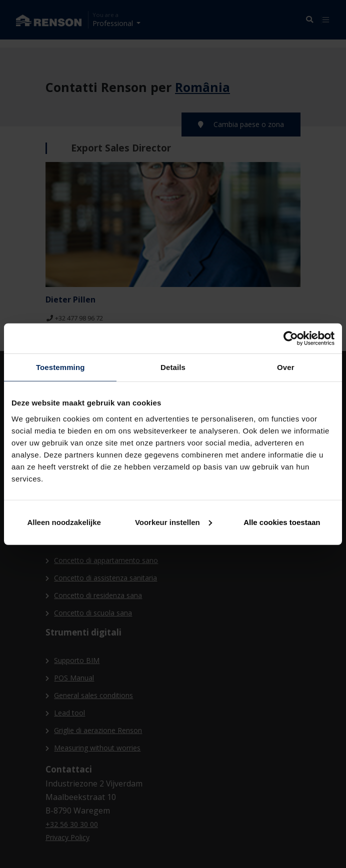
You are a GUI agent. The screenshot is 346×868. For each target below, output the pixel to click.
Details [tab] (173, 367)
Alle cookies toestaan (282, 522)
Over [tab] (286, 367)
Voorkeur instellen (173, 522)
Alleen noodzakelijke (64, 522)
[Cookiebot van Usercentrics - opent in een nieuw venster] (291, 338)
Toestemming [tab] (60, 367)
